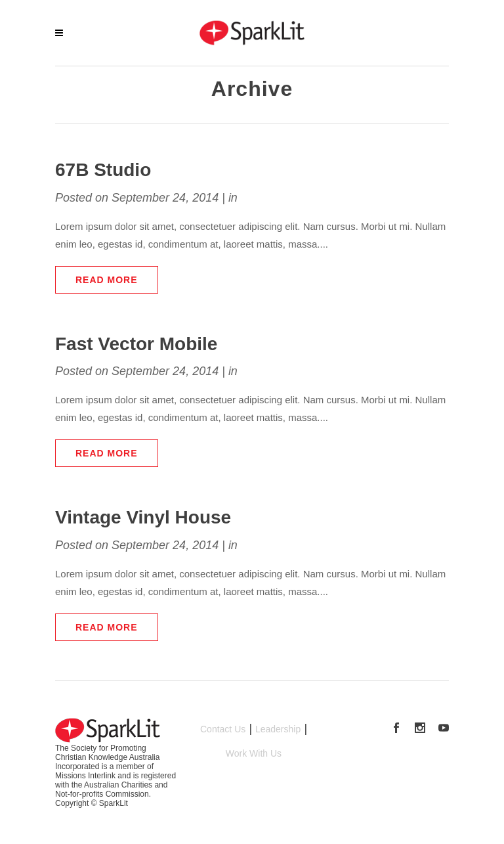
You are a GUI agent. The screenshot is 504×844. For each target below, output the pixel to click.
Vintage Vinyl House (143, 517)
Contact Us (223, 729)
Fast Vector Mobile (136, 344)
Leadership (278, 729)
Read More (107, 280)
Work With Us (254, 753)
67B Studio (103, 170)
